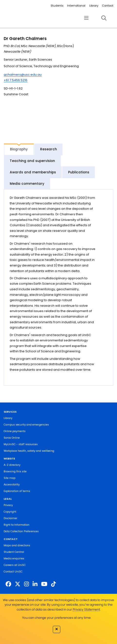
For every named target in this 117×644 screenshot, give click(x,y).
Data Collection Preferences (21, 531)
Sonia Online (12, 438)
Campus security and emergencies (26, 425)
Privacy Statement (86, 609)
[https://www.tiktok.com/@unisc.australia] (54, 584)
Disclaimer (10, 518)
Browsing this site (15, 471)
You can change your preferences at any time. (57, 618)
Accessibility (12, 485)
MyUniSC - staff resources (21, 444)
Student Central (14, 552)
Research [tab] (49, 149)
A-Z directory (12, 465)
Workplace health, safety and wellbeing (29, 451)
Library (94, 6)
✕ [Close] (57, 629)
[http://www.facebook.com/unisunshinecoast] (8, 584)
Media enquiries (14, 559)
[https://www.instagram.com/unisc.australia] (27, 584)
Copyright (10, 512)
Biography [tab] (19, 149)
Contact (108, 6)
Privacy (8, 505)
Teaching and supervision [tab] (32, 161)
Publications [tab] (79, 172)
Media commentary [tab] (27, 184)
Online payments (15, 431)
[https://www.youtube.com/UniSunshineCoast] (44, 584)
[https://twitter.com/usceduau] (18, 584)
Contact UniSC (13, 572)
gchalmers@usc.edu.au (23, 75)
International (76, 6)
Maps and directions (17, 545)
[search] (104, 18)
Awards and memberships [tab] (33, 172)
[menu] (86, 18)
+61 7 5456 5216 (16, 80)
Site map (9, 478)
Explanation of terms (17, 491)
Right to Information (17, 525)
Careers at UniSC (15, 565)
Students (57, 6)
